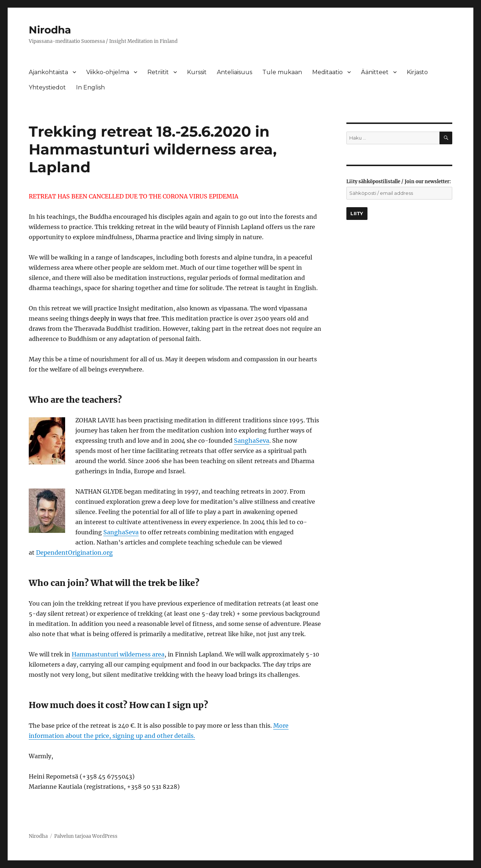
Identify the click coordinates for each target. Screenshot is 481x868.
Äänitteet (375, 72)
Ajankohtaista (48, 72)
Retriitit (158, 72)
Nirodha (50, 30)
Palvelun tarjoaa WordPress (86, 836)
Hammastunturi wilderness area (118, 654)
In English (90, 87)
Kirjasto (417, 72)
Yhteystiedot (47, 87)
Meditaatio (327, 72)
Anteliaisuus (234, 72)
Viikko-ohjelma (108, 72)
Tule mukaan (282, 72)
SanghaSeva (252, 441)
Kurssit (197, 72)
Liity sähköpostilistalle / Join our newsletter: (399, 182)
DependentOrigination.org (74, 552)
